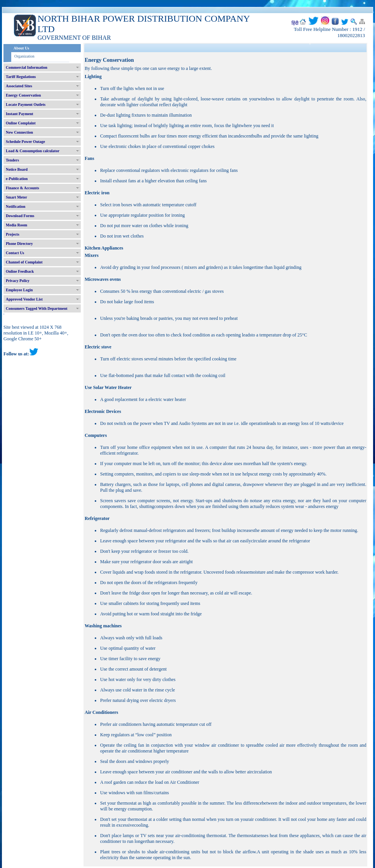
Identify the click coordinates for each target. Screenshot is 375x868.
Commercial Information (26, 67)
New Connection (19, 132)
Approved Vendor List (24, 299)
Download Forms (20, 216)
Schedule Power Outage (25, 142)
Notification (16, 206)
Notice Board (17, 169)
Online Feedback (20, 271)
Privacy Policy (18, 281)
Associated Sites (19, 86)
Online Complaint (21, 123)
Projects (13, 234)
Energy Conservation (23, 95)
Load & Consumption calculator (33, 151)
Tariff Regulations (21, 77)
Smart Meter (16, 197)
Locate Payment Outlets (26, 104)
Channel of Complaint (24, 262)
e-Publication (17, 179)
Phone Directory (19, 244)
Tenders (12, 160)
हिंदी (295, 23)
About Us (21, 48)
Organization (24, 56)
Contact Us (15, 253)
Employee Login (19, 290)
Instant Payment (20, 114)
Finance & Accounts (22, 188)
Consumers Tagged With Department (37, 308)
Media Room (16, 225)
